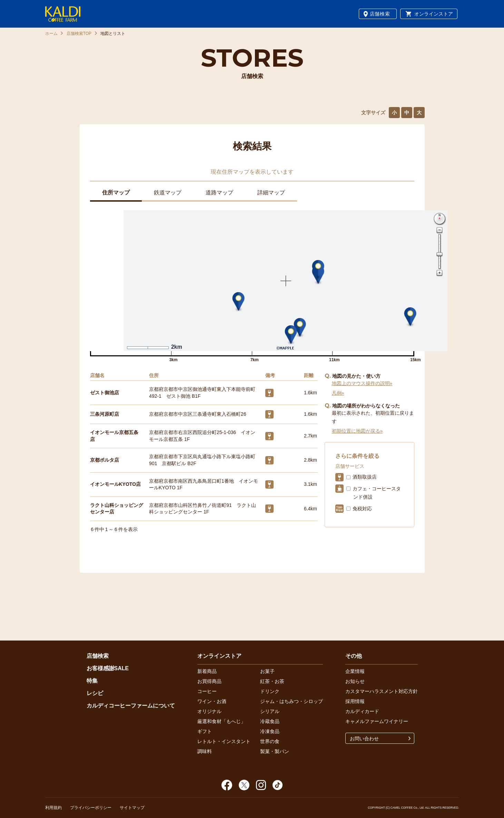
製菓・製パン (275, 751)
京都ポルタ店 (105, 460)
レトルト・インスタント (224, 741)
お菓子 (267, 671)
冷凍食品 (270, 731)
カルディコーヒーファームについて (131, 706)
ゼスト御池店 (105, 393)
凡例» (338, 393)
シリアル (270, 711)
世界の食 (270, 741)
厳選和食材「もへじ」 (221, 721)
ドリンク (270, 691)
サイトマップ (132, 808)
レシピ (95, 693)
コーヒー (207, 691)
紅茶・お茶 (272, 681)
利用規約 (53, 808)
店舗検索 (380, 14)
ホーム (51, 33)
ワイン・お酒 (212, 701)
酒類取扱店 (365, 477)
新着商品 (207, 671)
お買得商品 (209, 681)
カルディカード (362, 711)
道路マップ (219, 193)
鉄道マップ (168, 193)
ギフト (205, 731)
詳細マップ (271, 193)
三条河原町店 (105, 414)
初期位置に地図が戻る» (357, 431)
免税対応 (362, 509)
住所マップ (116, 193)
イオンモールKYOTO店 (116, 484)
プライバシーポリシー (91, 808)
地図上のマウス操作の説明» (362, 383)
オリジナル (209, 711)
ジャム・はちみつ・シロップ (291, 701)
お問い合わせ (364, 739)
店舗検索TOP (79, 33)
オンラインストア (434, 14)
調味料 (205, 751)
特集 (92, 681)
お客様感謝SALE (108, 668)
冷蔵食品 (270, 721)
